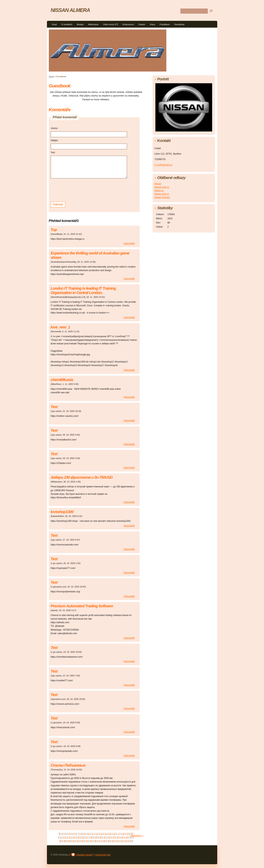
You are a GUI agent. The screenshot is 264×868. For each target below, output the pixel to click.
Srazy (152, 24)
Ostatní (142, 24)
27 (87, 837)
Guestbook (179, 24)
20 (132, 834)
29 (96, 837)
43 (82, 841)
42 (78, 841)
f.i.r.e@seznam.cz (164, 165)
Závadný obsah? (85, 855)
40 (69, 841)
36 (127, 837)
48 (104, 841)
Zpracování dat (103, 855)
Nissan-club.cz (162, 187)
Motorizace (93, 24)
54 (130, 841)
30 (100, 837)
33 (114, 837)
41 (74, 841)
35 (122, 837)
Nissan (158, 184)
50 (113, 841)
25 (78, 837)
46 (95, 841)
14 (106, 834)
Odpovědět (129, 243)
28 (92, 837)
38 (60, 841)
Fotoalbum (165, 24)
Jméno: (54, 128)
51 (117, 841)
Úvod (54, 24)
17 (119, 834)
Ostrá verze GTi (111, 24)
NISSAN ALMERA (70, 10)
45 (91, 841)
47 (100, 841)
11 (92, 834)
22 (65, 837)
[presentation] (79, 190)
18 (123, 834)
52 (122, 841)
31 (105, 837)
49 (109, 841)
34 (118, 837)
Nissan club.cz (162, 194)
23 (70, 837)
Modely (80, 24)
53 (126, 841)
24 (74, 837)
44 (87, 841)
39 (65, 841)
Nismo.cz (159, 191)
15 (110, 834)
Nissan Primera (162, 197)
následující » (137, 836)
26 (83, 837)
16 (114, 834)
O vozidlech (67, 24)
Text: (53, 152)
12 (97, 834)
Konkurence (128, 24)
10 (88, 834)
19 (128, 834)
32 (109, 837)
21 (61, 837)
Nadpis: (55, 140)
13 (101, 834)
